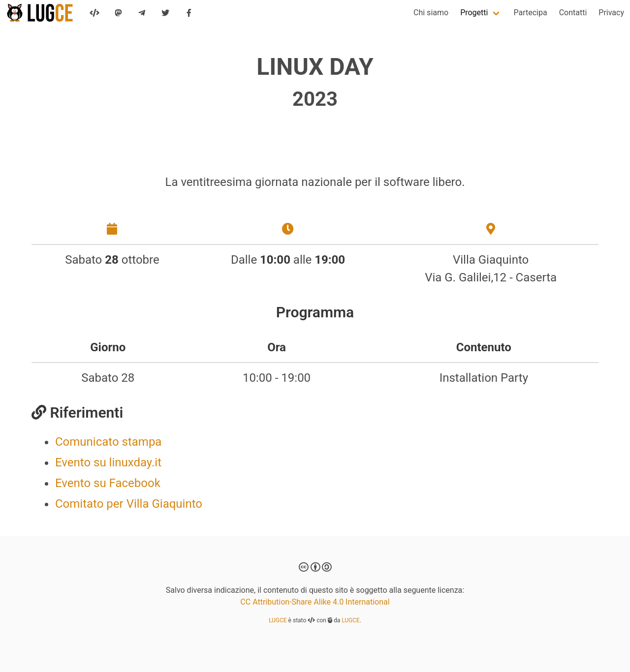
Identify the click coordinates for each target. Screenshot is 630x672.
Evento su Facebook (108, 483)
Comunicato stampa (108, 442)
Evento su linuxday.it (108, 462)
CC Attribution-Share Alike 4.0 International (315, 602)
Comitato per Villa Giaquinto (129, 504)
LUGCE (278, 620)
